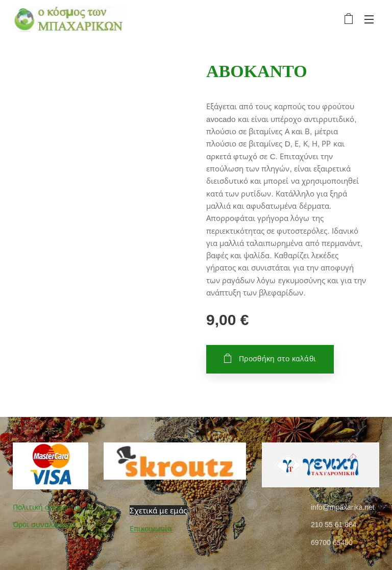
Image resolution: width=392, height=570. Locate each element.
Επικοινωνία (151, 529)
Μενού (369, 19)
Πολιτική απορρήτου (48, 507)
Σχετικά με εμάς (158, 510)
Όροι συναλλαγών (44, 525)
